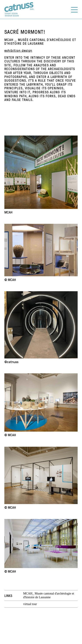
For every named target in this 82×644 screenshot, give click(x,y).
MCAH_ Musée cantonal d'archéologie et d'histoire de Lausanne (49, 595)
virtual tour (30, 604)
